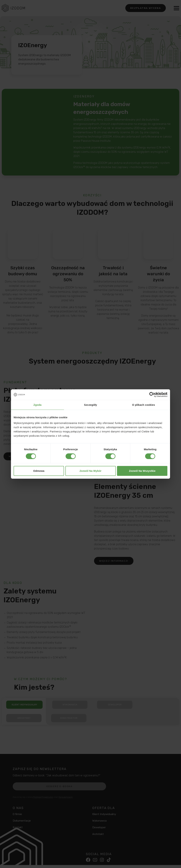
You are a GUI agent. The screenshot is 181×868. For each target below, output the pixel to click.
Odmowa (39, 471)
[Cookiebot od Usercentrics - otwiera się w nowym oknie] (152, 395)
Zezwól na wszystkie (142, 471)
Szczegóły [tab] (90, 405)
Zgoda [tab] (37, 405)
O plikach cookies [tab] (143, 405)
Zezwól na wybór (90, 471)
